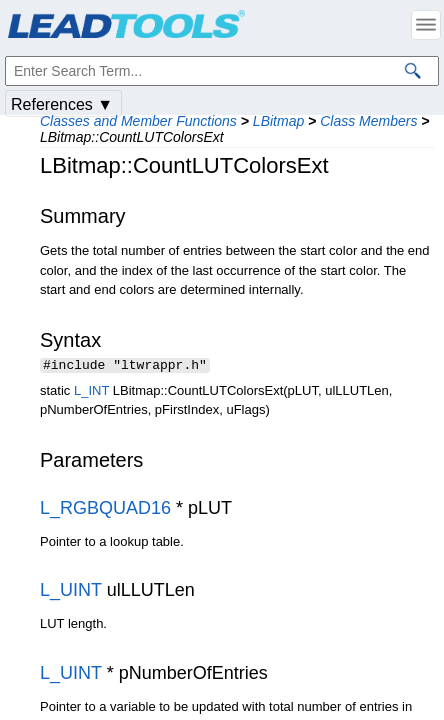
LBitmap (278, 121)
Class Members (368, 121)
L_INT (91, 392)
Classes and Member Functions (138, 121)
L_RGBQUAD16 (105, 510)
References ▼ (62, 104)
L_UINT (71, 592)
